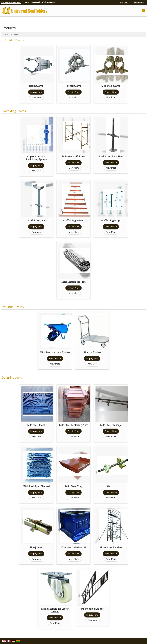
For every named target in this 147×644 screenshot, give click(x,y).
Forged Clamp (73, 86)
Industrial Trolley (13, 307)
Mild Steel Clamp (111, 86)
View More (37, 97)
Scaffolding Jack (36, 220)
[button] (11, 3)
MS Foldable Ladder (92, 609)
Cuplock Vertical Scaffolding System (36, 158)
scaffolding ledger (73, 220)
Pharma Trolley (92, 352)
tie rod (111, 486)
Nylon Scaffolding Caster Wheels (55, 610)
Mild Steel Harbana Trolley (55, 352)
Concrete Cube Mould (74, 547)
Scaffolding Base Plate (111, 156)
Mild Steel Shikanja (111, 425)
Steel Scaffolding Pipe (73, 282)
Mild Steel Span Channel (36, 486)
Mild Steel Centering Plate (74, 425)
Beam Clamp (36, 86)
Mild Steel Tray (74, 486)
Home (5, 34)
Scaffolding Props (111, 220)
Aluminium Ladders (111, 547)
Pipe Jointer (36, 547)
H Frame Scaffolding (74, 156)
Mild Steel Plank (36, 425)
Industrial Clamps (13, 40)
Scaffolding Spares (14, 111)
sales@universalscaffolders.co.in (40, 2)
